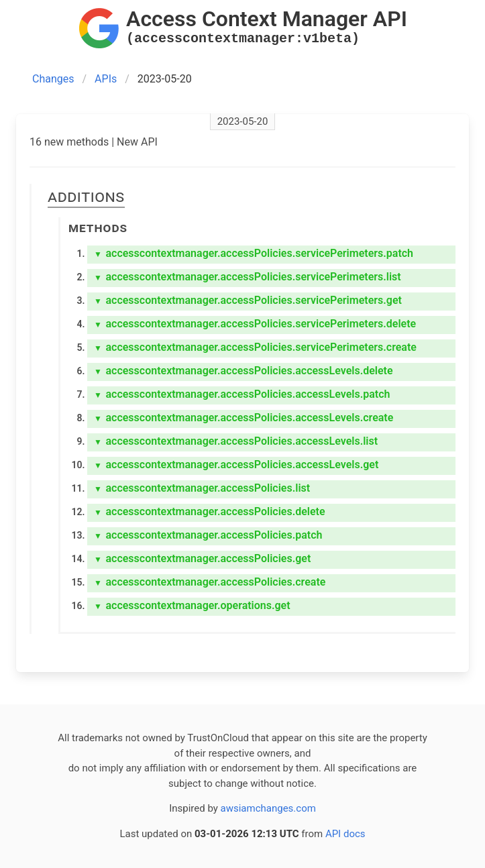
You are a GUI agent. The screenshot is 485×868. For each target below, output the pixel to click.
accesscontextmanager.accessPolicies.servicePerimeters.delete (255, 324)
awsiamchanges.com (268, 808)
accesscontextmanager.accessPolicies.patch (208, 535)
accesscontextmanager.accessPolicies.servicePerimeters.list (248, 277)
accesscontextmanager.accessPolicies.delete (210, 511)
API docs (345, 834)
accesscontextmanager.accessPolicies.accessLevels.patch (242, 394)
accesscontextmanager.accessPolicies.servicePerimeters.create (255, 347)
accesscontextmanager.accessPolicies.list (202, 488)
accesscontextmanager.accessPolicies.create (210, 582)
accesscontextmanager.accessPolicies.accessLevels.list (236, 441)
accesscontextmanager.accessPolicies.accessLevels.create (244, 418)
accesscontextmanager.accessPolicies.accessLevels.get (236, 465)
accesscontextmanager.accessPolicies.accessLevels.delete (244, 371)
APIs (106, 79)
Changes (53, 79)
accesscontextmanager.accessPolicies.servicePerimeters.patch (254, 253)
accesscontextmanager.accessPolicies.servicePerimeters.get (248, 300)
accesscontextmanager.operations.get (192, 605)
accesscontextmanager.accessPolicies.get (202, 558)
